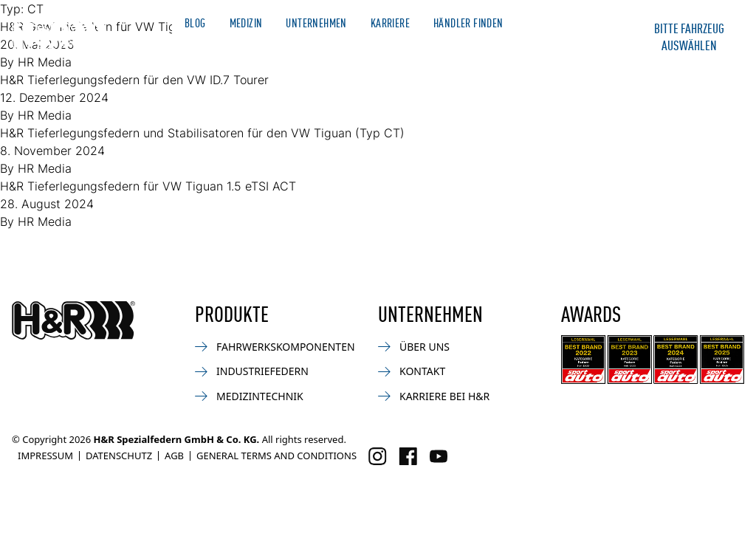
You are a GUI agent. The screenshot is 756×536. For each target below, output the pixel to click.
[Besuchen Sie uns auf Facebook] (408, 456)
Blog (195, 23)
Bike (394, 48)
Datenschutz (119, 456)
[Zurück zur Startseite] (73, 320)
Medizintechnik (249, 396)
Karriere (390, 23)
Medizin (246, 23)
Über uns (414, 347)
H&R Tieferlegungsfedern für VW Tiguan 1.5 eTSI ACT (148, 186)
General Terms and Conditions (276, 456)
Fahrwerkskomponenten (275, 347)
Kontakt (569, 48)
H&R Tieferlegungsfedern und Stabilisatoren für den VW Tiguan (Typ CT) (202, 133)
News (268, 48)
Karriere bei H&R (434, 396)
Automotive (206, 48)
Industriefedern (252, 371)
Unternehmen (316, 23)
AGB (174, 456)
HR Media (45, 115)
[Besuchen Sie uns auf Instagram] (378, 456)
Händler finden (468, 23)
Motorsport (333, 48)
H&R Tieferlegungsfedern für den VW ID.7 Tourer (134, 80)
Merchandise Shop (568, 23)
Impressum (45, 456)
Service (510, 48)
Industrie (447, 48)
